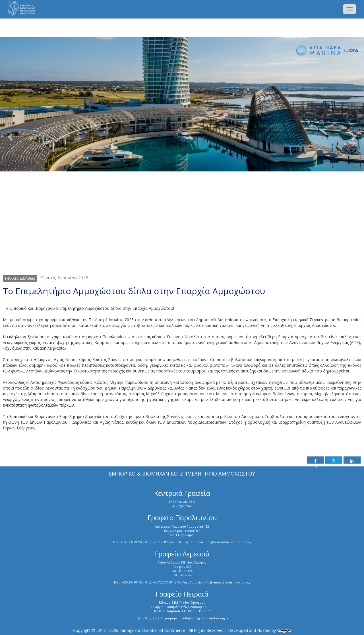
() (315, 461)
